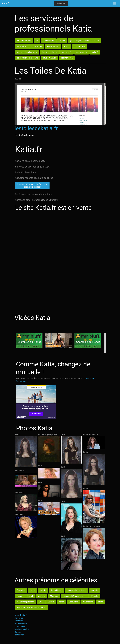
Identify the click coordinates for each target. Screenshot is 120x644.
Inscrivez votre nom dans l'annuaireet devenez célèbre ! (32, 185)
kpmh (67, 46)
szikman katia (67, 58)
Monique (41, 596)
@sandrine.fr (56, 590)
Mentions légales (22, 629)
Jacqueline (74, 602)
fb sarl (62, 41)
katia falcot (22, 46)
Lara (41, 602)
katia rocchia (37, 46)
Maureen (54, 596)
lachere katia (79, 46)
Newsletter (19, 635)
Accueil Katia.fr (21, 615)
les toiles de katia (49, 52)
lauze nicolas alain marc (27, 52)
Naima (20, 596)
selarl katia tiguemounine (28, 58)
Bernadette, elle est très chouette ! (31, 608)
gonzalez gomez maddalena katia (84, 41)
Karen (61, 602)
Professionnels (21, 624)
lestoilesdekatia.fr (36, 128)
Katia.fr (6, 3)
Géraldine (21, 590)
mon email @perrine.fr (76, 590)
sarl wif (95, 52)
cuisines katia (49, 41)
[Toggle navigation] (114, 3)
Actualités (19, 618)
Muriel (30, 596)
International (20, 626)
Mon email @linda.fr (25, 602)
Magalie (95, 596)
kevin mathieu (53, 46)
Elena (101, 602)
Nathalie (94, 590)
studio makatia (50, 58)
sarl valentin (82, 52)
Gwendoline (88, 602)
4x (37, 41)
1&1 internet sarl (24, 41)
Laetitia (51, 602)
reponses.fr (67, 52)
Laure (32, 590)
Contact (18, 632)
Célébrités (61, 3)
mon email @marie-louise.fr (75, 596)
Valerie (43, 590)
